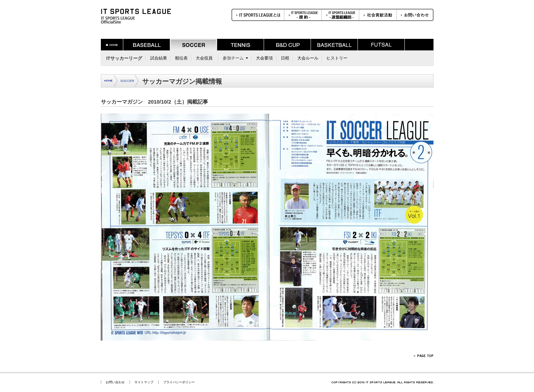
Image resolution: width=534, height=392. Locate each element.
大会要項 (264, 58)
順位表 (181, 58)
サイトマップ (144, 382)
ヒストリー (337, 58)
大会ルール (308, 58)
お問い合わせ (115, 382)
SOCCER (127, 81)
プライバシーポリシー (179, 382)
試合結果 (159, 58)
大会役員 (204, 58)
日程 (285, 58)
